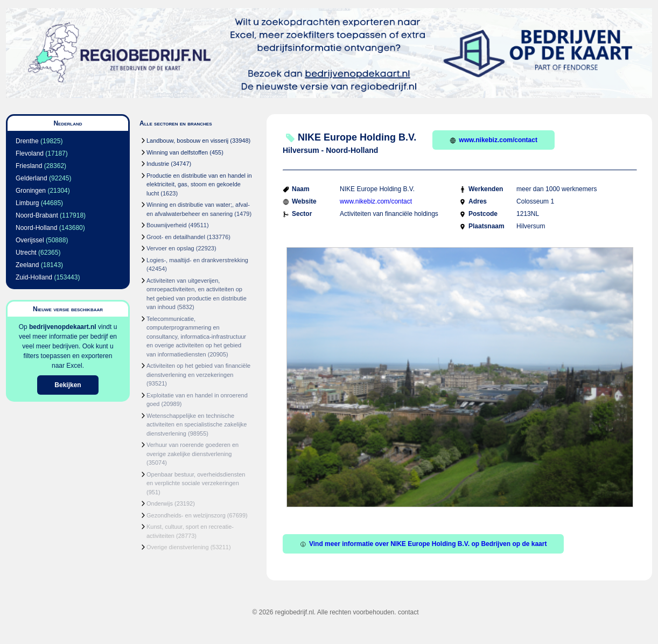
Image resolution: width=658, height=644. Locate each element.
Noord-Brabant (37, 215)
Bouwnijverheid (167, 225)
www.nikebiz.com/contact (493, 140)
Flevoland (30, 153)
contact (408, 612)
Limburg (27, 203)
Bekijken (68, 385)
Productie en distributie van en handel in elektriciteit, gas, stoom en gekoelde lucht (199, 184)
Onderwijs (160, 503)
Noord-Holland (36, 228)
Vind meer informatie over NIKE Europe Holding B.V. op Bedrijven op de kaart (423, 544)
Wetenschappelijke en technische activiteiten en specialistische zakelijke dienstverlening (197, 425)
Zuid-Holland (34, 277)
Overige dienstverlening (178, 547)
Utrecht (26, 253)
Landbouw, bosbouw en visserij (187, 141)
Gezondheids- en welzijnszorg (186, 515)
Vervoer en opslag (170, 248)
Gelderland (31, 178)
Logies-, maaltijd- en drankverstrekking (197, 260)
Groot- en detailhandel (176, 237)
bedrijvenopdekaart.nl (63, 327)
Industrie (158, 164)
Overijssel (30, 240)
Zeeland (27, 265)
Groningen (31, 191)
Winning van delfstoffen (177, 152)
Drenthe (27, 141)
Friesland (29, 166)
